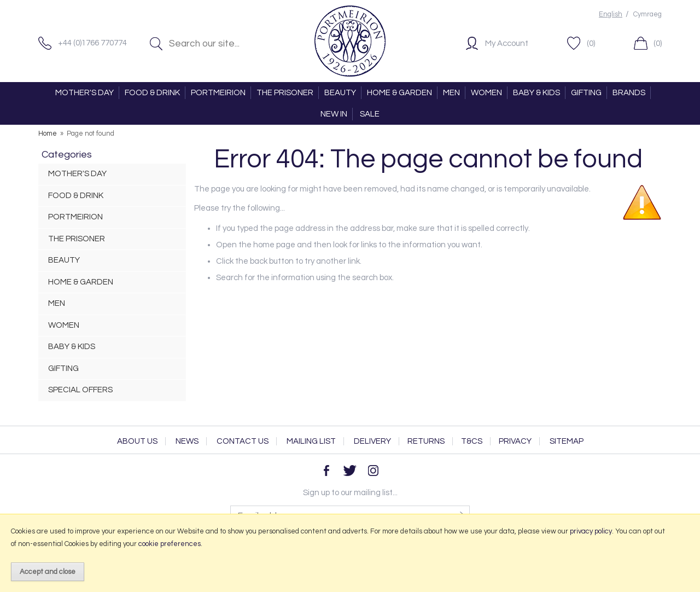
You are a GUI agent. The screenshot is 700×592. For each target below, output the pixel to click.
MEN (451, 93)
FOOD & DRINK (152, 93)
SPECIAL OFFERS (80, 390)
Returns (426, 441)
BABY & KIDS (536, 93)
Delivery (372, 441)
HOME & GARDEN (399, 93)
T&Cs (472, 441)
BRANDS (629, 93)
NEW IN (334, 114)
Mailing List (311, 441)
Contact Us (243, 441)
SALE (370, 114)
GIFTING (586, 93)
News (187, 441)
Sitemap (567, 441)
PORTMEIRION (218, 93)
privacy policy (591, 531)
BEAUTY (340, 93)
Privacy (515, 441)
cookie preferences (170, 544)
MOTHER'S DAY (84, 93)
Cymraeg (647, 14)
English (611, 14)
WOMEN (486, 93)
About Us (137, 441)
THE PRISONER (285, 93)
